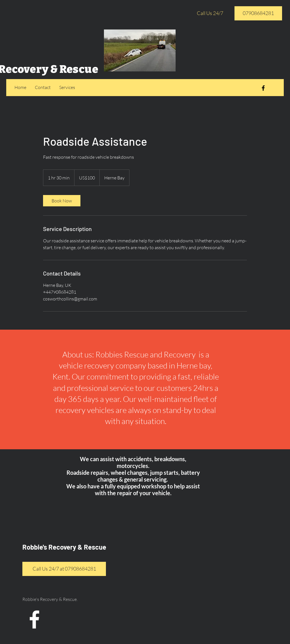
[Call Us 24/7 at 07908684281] (64, 569)
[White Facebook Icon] (34, 619)
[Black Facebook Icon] (263, 88)
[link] (62, 201)
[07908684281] (258, 13)
